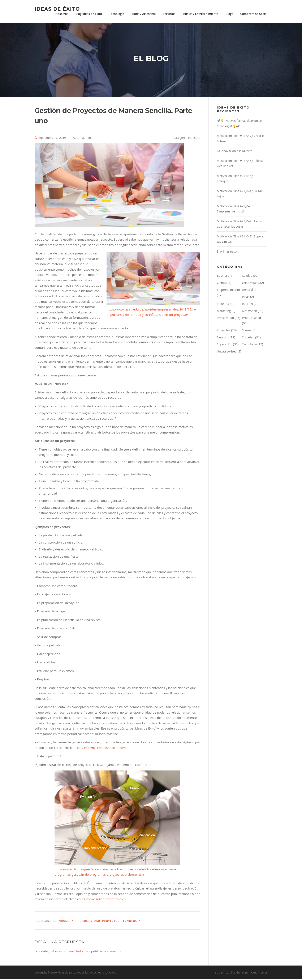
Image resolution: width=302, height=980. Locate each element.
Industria (194, 138)
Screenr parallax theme (230, 973)
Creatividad (250, 284)
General (247, 290)
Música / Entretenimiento (200, 14)
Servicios (169, 14)
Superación (225, 345)
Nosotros (62, 14)
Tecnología (117, 14)
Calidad (247, 276)
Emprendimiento (228, 290)
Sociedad (248, 338)
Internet (248, 305)
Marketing (224, 312)
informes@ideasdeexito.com (105, 748)
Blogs (229, 14)
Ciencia (222, 284)
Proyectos (111, 922)
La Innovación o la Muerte (235, 152)
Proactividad (225, 319)
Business (223, 276)
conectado (75, 952)
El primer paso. (227, 252)
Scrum (246, 331)
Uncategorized (227, 352)
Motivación (250, 312)
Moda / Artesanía (144, 14)
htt (57, 870)
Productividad (88, 922)
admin (87, 138)
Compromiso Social (254, 14)
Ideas (246, 298)
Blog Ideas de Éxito (89, 14)
